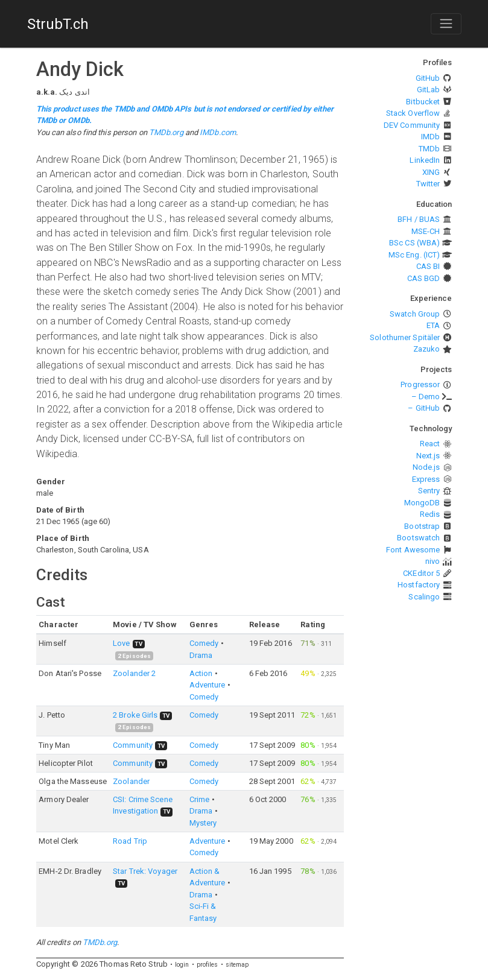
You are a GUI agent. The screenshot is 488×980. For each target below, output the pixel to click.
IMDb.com (218, 132)
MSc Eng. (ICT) (414, 255)
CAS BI (428, 266)
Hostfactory (419, 585)
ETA (433, 325)
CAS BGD (424, 278)
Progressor (420, 384)
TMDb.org (166, 132)
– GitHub (424, 408)
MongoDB (422, 503)
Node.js (426, 467)
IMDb (430, 137)
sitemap (237, 965)
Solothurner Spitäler (405, 337)
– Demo (426, 397)
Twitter (428, 184)
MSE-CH (426, 231)
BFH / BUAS (419, 219)
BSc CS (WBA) (414, 243)
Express (426, 479)
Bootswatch (418, 538)
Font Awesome (413, 550)
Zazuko (427, 349)
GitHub (428, 78)
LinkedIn (425, 160)
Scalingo (424, 597)
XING (431, 172)
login (182, 965)
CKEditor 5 (421, 573)
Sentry (429, 491)
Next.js (428, 456)
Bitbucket (423, 102)
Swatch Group (415, 314)
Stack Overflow (413, 113)
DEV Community (412, 125)
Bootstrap (422, 526)
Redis (430, 514)
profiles (208, 965)
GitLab (429, 90)
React (430, 444)
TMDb (429, 149)
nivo (433, 561)
